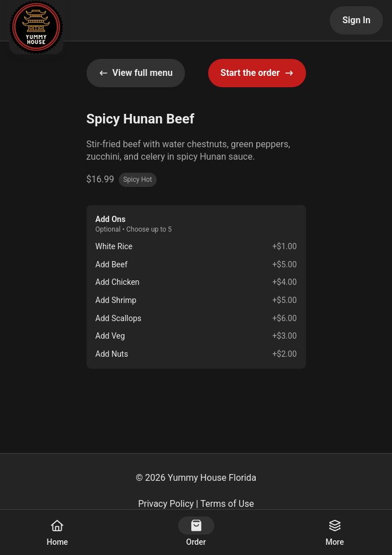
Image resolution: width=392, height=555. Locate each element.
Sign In (356, 20)
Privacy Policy (166, 504)
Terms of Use (227, 504)
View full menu (136, 73)
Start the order (257, 73)
